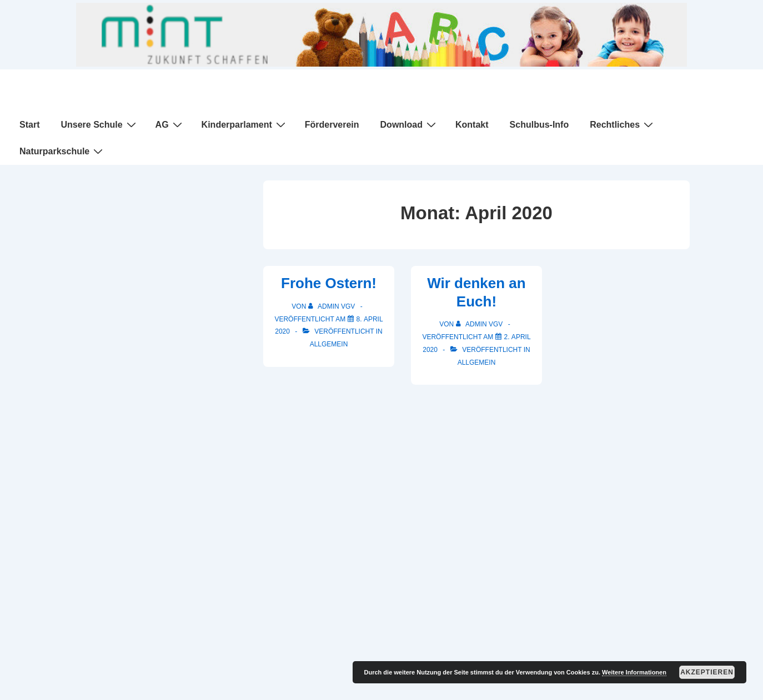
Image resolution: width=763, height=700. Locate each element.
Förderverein (332, 125)
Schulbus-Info (539, 125)
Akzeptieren (707, 672)
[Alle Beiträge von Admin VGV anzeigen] (333, 306)
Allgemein (329, 344)
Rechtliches (623, 124)
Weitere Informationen (634, 672)
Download (410, 124)
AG (170, 124)
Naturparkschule (62, 151)
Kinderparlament (245, 124)
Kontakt (472, 125)
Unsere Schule (99, 124)
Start (29, 125)
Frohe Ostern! (329, 283)
